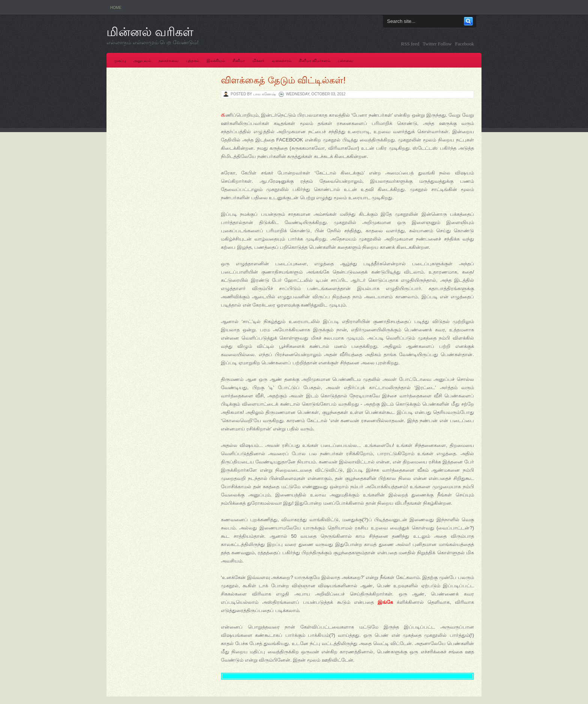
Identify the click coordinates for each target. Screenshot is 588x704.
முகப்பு (120, 61)
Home (116, 8)
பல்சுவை (346, 61)
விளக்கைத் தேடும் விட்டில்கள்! (283, 80)
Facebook (464, 44)
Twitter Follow (437, 44)
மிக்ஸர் (258, 61)
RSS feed (410, 44)
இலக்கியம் (216, 61)
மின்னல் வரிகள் (150, 32)
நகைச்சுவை (169, 61)
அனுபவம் (142, 61)
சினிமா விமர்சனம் (315, 61)
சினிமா (239, 61)
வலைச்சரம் (282, 61)
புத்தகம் (193, 61)
